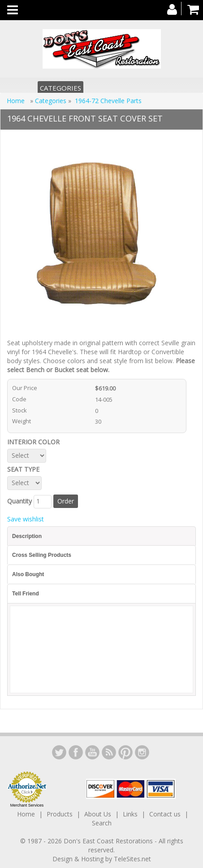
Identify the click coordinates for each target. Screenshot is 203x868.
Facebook (76, 752)
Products (60, 814)
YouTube (92, 752)
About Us (98, 814)
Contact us (165, 814)
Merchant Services (27, 805)
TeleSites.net (132, 859)
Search (102, 823)
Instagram (142, 752)
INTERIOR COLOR (35, 442)
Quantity (19, 501)
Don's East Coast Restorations (109, 841)
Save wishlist (26, 519)
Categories (60, 88)
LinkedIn (59, 752)
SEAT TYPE (25, 469)
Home (17, 101)
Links (130, 814)
